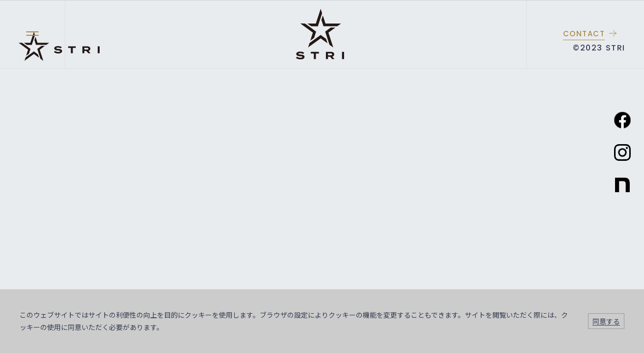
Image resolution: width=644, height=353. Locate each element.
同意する (606, 321)
